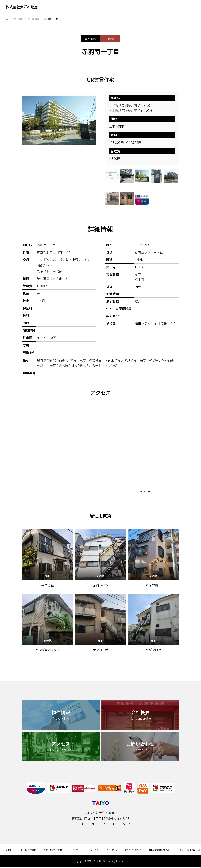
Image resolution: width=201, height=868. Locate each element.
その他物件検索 (53, 850)
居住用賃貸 (91, 39)
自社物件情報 (27, 850)
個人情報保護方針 (160, 850)
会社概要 (94, 850)
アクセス (75, 850)
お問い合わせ (133, 850)
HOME (8, 850)
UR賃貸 (110, 39)
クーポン (112, 850)
